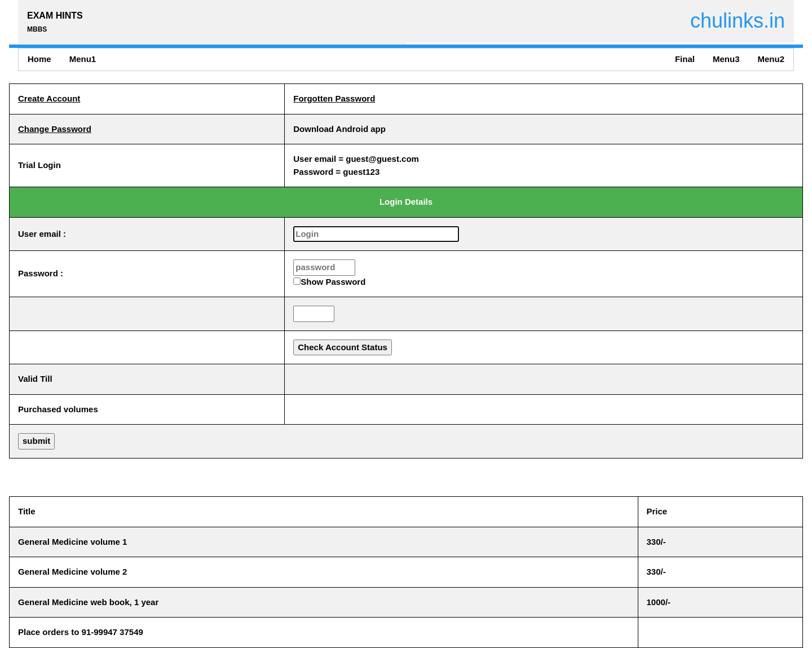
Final (685, 59)
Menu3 (726, 59)
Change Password (55, 129)
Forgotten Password (334, 98)
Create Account (49, 98)
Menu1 (83, 59)
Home (39, 59)
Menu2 (771, 59)
